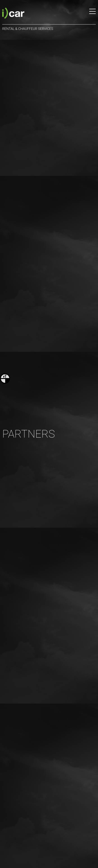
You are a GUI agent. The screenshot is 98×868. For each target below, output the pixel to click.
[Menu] (92, 14)
